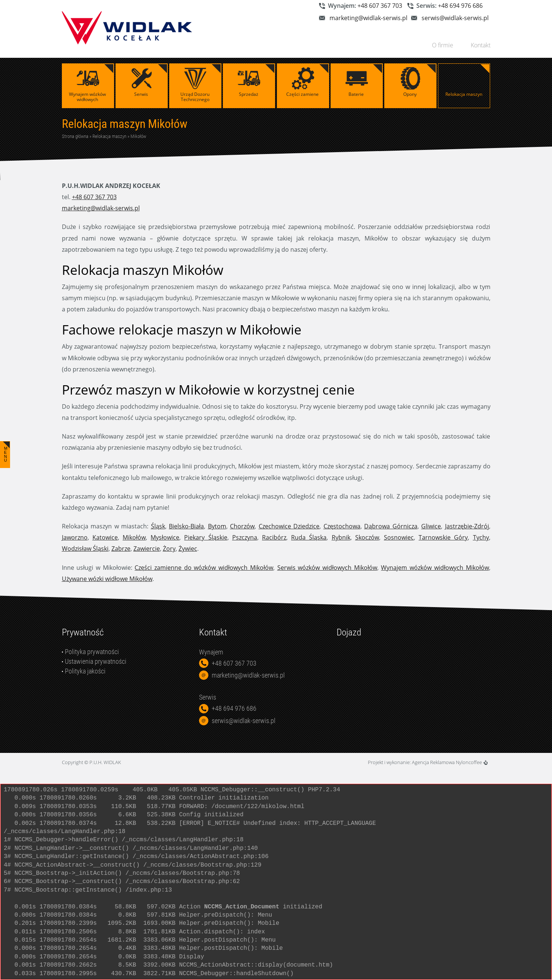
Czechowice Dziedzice (289, 526)
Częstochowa (342, 526)
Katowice (105, 537)
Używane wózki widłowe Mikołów (107, 579)
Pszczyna (245, 537)
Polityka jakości (85, 671)
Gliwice (431, 526)
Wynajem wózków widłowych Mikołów (435, 568)
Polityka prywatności (92, 652)
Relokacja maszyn (109, 136)
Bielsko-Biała (186, 526)
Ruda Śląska (309, 537)
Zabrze (121, 549)
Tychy (481, 537)
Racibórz (274, 537)
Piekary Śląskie (206, 537)
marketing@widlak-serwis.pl (368, 18)
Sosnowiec (399, 537)
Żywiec (188, 549)
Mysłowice (165, 537)
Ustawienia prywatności (96, 661)
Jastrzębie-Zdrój (467, 526)
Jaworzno (75, 537)
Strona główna (75, 136)
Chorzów (242, 526)
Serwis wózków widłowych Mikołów (327, 568)
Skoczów (367, 537)
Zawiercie (147, 549)
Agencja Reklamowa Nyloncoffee (450, 762)
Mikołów (138, 136)
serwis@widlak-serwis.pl (455, 18)
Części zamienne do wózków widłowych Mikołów (204, 568)
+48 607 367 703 (380, 6)
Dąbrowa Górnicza (391, 526)
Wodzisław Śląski (85, 549)
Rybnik (341, 537)
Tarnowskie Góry (443, 537)
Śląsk (158, 526)
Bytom (217, 526)
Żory (169, 549)
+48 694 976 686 (460, 6)
